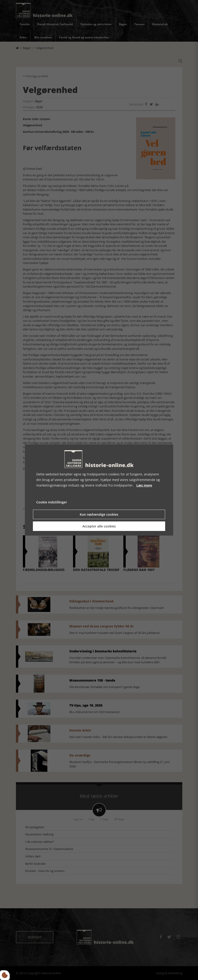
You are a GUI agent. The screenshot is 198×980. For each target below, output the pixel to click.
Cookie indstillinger (52, 502)
